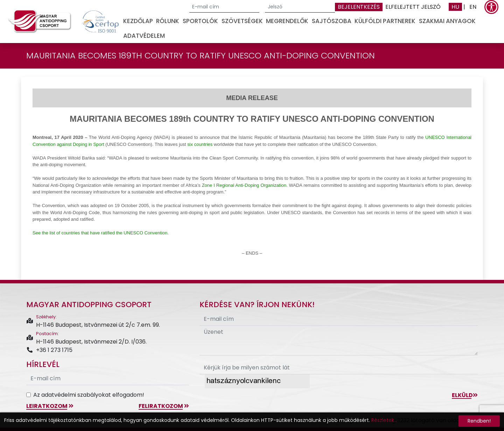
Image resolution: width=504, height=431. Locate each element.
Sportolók (200, 21)
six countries (200, 144)
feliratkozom (164, 406)
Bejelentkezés (359, 7)
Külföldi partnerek (385, 21)
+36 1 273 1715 (49, 350)
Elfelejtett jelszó (413, 7)
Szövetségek (242, 21)
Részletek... (384, 420)
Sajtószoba (332, 21)
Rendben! (479, 421)
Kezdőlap (138, 21)
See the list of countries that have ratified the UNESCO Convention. (101, 233)
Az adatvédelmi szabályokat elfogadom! (89, 395)
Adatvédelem (144, 36)
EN (473, 7)
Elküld (465, 395)
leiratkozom (50, 406)
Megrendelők (287, 21)
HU (455, 7)
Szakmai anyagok (447, 21)
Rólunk (168, 21)
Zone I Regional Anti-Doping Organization (244, 185)
